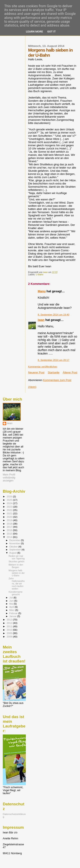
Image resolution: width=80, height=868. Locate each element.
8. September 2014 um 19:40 (54, 315)
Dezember (15, 540)
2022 (10, 510)
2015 (10, 534)
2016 (10, 530)
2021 (10, 513)
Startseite (54, 372)
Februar (14, 613)
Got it (51, 32)
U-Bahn (40, 275)
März (12, 610)
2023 (10, 507)
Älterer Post (70, 372)
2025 (10, 500)
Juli (12, 598)
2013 (10, 620)
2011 (10, 626)
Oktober (14, 547)
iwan (41, 320)
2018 (10, 524)
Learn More (35, 32)
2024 (10, 503)
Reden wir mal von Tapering (17, 557)
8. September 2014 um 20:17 (54, 360)
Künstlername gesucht (15, 593)
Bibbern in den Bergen (16, 566)
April (12, 607)
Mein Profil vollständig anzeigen (9, 478)
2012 (10, 623)
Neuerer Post (36, 372)
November (15, 543)
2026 (10, 496)
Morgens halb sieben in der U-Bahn (17, 573)
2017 (10, 527)
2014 (10, 537)
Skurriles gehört (16, 561)
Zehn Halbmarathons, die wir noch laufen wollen (17, 584)
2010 (10, 630)
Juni (12, 601)
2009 (10, 633)
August (13, 553)
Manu (42, 291)
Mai (12, 604)
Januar (13, 616)
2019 (10, 520)
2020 (10, 517)
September (16, 550)
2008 (10, 637)
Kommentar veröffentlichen (43, 367)
